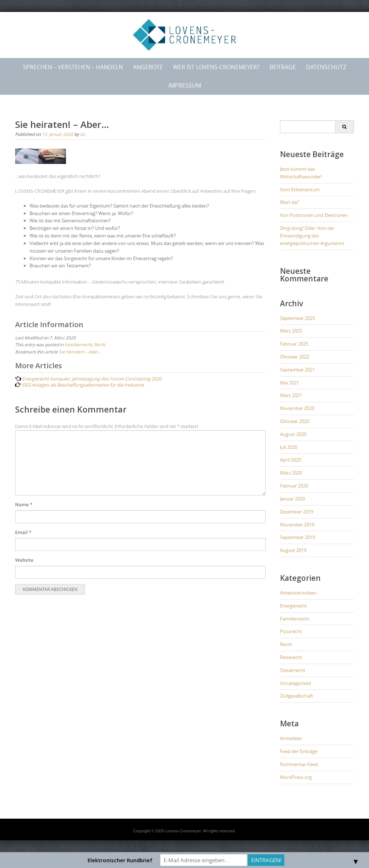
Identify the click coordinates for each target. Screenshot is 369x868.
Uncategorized (295, 683)
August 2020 (293, 434)
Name (24, 504)
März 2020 (291, 473)
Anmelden (291, 738)
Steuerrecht (293, 670)
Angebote (148, 67)
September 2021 (297, 370)
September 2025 (297, 318)
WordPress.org (296, 777)
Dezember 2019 (297, 512)
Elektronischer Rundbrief (120, 860)
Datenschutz (326, 67)
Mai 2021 (290, 383)
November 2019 (297, 525)
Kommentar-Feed (299, 764)
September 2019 (297, 537)
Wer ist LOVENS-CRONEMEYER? (216, 67)
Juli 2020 (289, 447)
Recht (100, 344)
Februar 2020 (294, 486)
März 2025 (291, 331)
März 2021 (291, 395)
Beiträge (283, 67)
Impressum (185, 85)
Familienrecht (78, 344)
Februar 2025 (294, 344)
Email (23, 532)
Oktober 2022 (295, 357)
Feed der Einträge (299, 751)
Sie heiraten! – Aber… (80, 352)
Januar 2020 (292, 499)
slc (83, 134)
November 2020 (297, 408)
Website (24, 560)
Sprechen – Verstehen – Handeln (73, 67)
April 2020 (290, 460)
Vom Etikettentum (300, 190)
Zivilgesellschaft (297, 696)
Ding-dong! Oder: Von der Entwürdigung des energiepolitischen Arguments (312, 236)
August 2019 (293, 550)
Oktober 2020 (295, 421)
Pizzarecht (291, 631)
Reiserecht (291, 657)
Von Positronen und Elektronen (314, 215)
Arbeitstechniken (298, 593)
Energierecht (294, 606)
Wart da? (290, 202)
